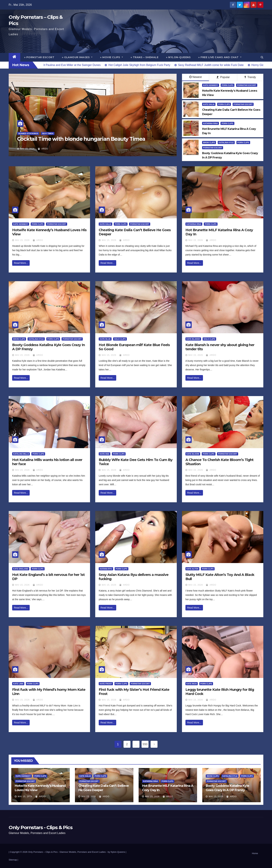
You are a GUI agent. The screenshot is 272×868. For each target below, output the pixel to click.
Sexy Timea (48, 133)
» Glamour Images (77, 57)
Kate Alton (192, 569)
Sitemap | (13, 860)
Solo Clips (120, 339)
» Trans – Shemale (145, 57)
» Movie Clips (112, 57)
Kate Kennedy (211, 85)
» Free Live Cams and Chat (220, 57)
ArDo (43, 149)
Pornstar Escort (247, 85)
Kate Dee (105, 454)
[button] (262, 57)
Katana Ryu (106, 569)
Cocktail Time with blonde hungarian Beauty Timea (81, 139)
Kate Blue (105, 339)
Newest (195, 77)
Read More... (21, 263)
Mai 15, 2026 (27, 149)
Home (255, 853)
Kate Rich (192, 684)
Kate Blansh (193, 339)
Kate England (21, 569)
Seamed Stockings (28, 133)
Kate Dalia (209, 104)
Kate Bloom (193, 454)
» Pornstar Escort (39, 57)
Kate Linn (18, 684)
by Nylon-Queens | (117, 852)
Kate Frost (106, 684)
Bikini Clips (209, 142)
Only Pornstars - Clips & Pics (41, 827)
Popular (223, 77)
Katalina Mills (21, 454)
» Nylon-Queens (178, 57)
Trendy (250, 77)
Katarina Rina (211, 123)
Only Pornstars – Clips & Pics (43, 852)
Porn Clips (228, 85)
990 (145, 744)
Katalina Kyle (226, 142)
